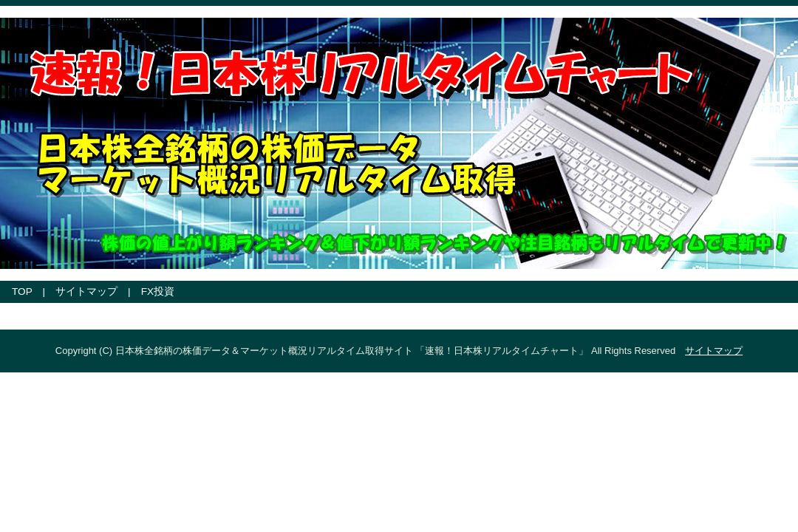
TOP (22, 291)
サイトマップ (86, 291)
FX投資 (158, 291)
